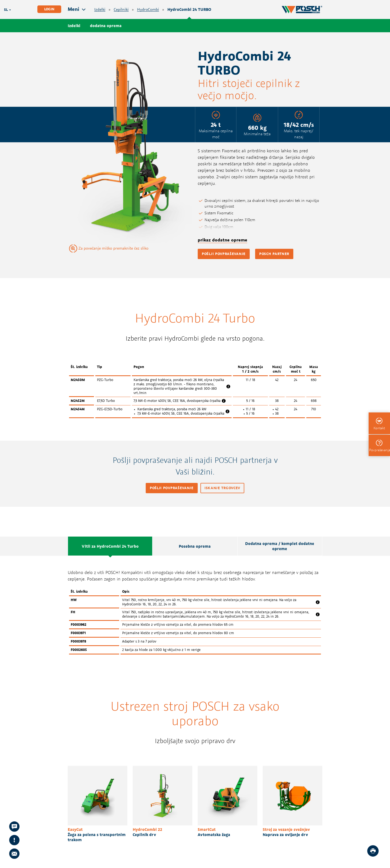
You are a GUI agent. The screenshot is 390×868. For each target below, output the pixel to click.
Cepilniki (121, 10)
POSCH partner (274, 254)
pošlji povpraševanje (224, 254)
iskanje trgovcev (222, 488)
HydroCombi (148, 10)
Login (49, 9)
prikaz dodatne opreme (222, 240)
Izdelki (100, 10)
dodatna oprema (106, 26)
